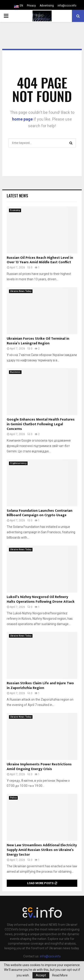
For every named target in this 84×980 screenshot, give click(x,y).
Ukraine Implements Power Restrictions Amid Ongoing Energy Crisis (39, 767)
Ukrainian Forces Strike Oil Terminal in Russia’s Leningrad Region (38, 341)
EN (21, 6)
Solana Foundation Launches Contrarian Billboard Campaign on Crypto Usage (40, 513)
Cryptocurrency (18, 463)
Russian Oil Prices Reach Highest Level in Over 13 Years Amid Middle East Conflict (40, 260)
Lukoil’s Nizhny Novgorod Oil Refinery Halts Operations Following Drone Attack (41, 599)
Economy (15, 210)
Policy (13, 798)
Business (15, 372)
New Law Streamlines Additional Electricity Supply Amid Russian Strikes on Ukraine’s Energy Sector (42, 850)
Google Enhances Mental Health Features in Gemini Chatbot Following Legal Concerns (41, 424)
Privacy (31, 6)
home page (22, 119)
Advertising (47, 6)
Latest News (17, 196)
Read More (60, 975)
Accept (41, 975)
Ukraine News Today (21, 291)
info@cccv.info (67, 6)
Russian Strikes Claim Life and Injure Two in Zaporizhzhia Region (40, 686)
